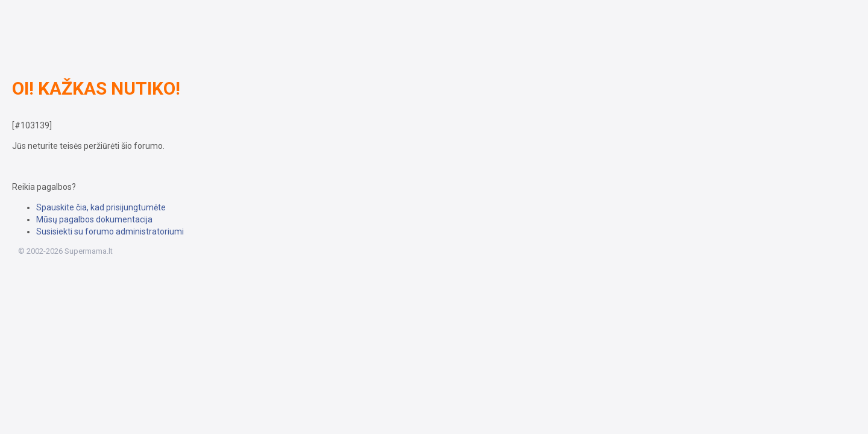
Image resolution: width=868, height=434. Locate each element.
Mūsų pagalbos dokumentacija (94, 219)
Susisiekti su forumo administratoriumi (110, 231)
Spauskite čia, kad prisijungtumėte (101, 207)
